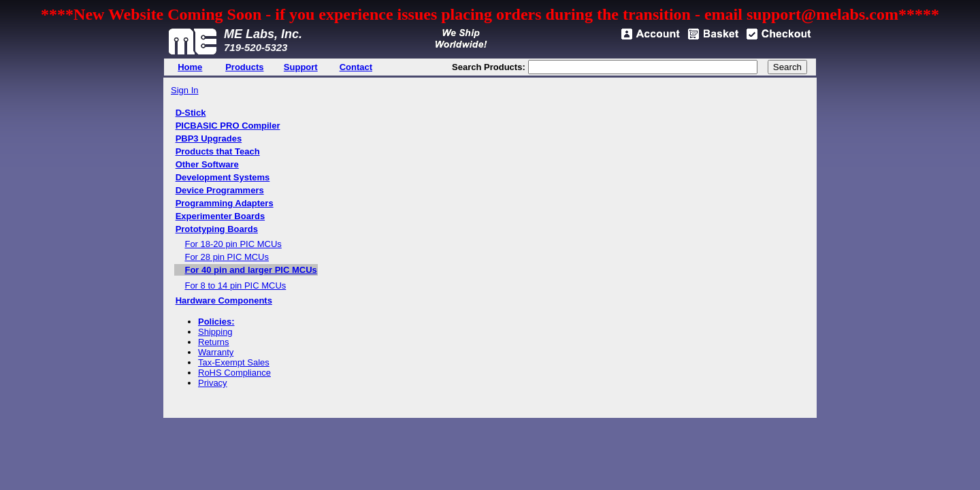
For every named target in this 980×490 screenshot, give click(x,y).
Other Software (207, 164)
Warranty (216, 352)
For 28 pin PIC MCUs (227, 257)
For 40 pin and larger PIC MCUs (250, 270)
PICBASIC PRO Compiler (228, 126)
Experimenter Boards (220, 216)
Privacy (213, 383)
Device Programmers (220, 190)
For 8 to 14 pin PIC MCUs (235, 285)
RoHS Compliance (234, 373)
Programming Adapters (225, 203)
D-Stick (191, 113)
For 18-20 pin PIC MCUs (233, 244)
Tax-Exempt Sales (234, 362)
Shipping (215, 332)
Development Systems (223, 177)
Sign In (184, 90)
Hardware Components (224, 300)
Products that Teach (218, 151)
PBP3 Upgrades (209, 138)
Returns (214, 342)
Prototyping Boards (217, 229)
